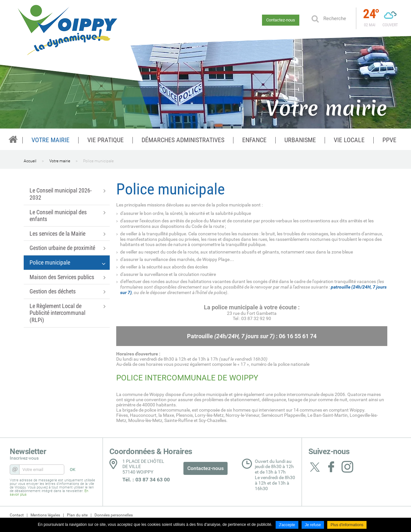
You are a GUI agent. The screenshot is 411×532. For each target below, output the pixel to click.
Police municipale (98, 161)
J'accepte (287, 525)
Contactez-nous (281, 20)
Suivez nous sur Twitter (315, 467)
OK (315, 19)
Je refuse (313, 525)
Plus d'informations (347, 525)
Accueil (30, 161)
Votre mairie (60, 161)
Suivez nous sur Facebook (331, 467)
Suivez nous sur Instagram (347, 467)
